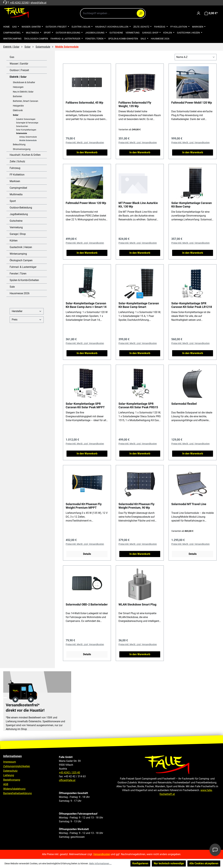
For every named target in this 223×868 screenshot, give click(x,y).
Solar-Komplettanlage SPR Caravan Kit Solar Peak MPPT (85, 405)
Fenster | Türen (18, 274)
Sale (12, 287)
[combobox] (113, 13)
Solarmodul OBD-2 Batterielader (87, 604)
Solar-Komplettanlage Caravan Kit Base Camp (192, 205)
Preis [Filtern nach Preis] (27, 320)
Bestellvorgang (12, 780)
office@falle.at (67, 780)
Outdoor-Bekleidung (21, 208)
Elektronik (18, 110)
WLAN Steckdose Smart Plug (137, 604)
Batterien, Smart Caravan (26, 101)
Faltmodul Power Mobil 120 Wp (192, 103)
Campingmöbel (18, 188)
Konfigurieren (140, 863)
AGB (6, 784)
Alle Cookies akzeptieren (204, 863)
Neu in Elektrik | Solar (23, 92)
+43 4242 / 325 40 (69, 773)
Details (87, 554)
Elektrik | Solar (18, 77)
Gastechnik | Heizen (21, 247)
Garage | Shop (18, 234)
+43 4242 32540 (19, 3)
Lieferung (9, 775)
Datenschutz (10, 771)
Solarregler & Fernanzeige (27, 123)
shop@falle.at (38, 3)
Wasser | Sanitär (19, 64)
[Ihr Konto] (199, 13)
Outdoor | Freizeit (19, 70)
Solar (16, 115)
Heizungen (18, 87)
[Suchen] (141, 13)
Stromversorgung (22, 149)
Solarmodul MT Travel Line (189, 504)
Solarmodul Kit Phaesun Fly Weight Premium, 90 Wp (136, 506)
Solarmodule (21, 133)
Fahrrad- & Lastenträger (23, 267)
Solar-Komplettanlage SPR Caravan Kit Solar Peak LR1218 (192, 305)
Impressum (10, 762)
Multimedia (16, 194)
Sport (13, 201)
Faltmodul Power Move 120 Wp (86, 203)
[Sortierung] (196, 57)
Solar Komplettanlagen (26, 130)
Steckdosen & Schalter (24, 82)
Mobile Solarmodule (28, 140)
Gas (12, 57)
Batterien (17, 96)
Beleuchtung (19, 144)
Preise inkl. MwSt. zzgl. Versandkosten (85, 143)
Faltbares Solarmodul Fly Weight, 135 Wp (135, 104)
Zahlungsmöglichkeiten (17, 766)
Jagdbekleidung (19, 214)
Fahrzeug (15, 168)
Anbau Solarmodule (28, 137)
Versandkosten (102, 854)
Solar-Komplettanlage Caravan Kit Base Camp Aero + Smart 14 (86, 305)
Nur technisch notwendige (169, 863)
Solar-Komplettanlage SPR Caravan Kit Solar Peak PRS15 (138, 405)
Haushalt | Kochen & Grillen (25, 155)
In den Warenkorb (87, 152)
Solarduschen (22, 126)
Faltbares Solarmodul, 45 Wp (84, 103)
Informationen (12, 756)
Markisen (15, 181)
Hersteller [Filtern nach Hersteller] (27, 311)
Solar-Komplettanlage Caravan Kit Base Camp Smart (139, 305)
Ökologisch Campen (21, 260)
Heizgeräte (18, 106)
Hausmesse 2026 (20, 293)
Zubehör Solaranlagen (26, 119)
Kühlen (14, 241)
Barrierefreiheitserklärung (17, 793)
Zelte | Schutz (17, 161)
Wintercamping (18, 254)
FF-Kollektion (17, 175)
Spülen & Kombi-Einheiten (24, 280)
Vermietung (16, 227)
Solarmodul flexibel (184, 404)
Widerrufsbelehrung (14, 789)
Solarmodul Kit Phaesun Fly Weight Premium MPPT (84, 506)
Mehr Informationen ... (100, 863)
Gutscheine (16, 221)
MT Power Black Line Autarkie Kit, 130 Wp (138, 205)
